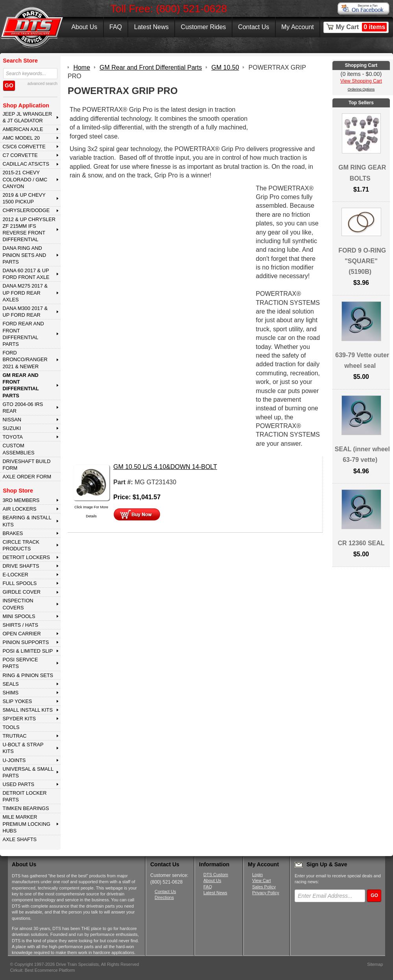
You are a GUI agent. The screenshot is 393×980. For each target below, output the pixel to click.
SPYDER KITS (19, 719)
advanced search (42, 84)
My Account (298, 27)
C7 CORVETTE (20, 155)
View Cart (261, 880)
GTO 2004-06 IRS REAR (23, 408)
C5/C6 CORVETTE (24, 147)
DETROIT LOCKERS (26, 557)
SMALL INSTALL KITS (28, 710)
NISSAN (12, 420)
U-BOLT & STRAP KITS (23, 748)
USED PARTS (18, 784)
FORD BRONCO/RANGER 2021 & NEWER (25, 360)
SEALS (10, 684)
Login (257, 875)
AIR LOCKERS (19, 509)
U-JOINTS (14, 760)
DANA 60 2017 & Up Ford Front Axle (26, 274)
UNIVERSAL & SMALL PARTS (28, 772)
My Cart (362, 27)
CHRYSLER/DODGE (26, 210)
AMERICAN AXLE (23, 129)
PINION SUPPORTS (26, 642)
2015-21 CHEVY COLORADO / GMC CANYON (25, 179)
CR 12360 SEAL (361, 543)
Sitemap (375, 964)
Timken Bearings (26, 808)
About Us (84, 27)
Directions (164, 897)
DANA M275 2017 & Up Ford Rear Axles (25, 293)
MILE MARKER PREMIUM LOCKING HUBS (26, 824)
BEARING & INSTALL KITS (27, 521)
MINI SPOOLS (19, 616)
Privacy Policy (266, 893)
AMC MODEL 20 (21, 138)
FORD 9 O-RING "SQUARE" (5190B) (362, 261)
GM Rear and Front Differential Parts (20, 385)
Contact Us (254, 27)
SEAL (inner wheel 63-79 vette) (362, 454)
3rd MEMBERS (21, 500)
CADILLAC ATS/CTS (26, 164)
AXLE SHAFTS (19, 839)
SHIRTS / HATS (20, 625)
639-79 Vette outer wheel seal (362, 360)
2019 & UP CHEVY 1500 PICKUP (24, 198)
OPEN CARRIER (21, 634)
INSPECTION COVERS (18, 604)
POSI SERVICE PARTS (20, 663)
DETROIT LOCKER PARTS (24, 796)
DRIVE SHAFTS (21, 566)
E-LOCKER (15, 575)
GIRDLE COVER (21, 592)
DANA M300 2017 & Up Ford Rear (25, 312)
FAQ (116, 27)
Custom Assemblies (18, 449)
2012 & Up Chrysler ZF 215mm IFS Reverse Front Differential (29, 230)
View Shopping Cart (361, 81)
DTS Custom (216, 875)
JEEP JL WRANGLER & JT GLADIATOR (27, 117)
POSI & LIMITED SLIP (28, 651)
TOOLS (11, 727)
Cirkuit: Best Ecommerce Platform (43, 970)
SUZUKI (12, 428)
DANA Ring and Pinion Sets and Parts (24, 255)
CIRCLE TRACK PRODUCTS (21, 545)
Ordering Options (361, 89)
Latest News (151, 27)
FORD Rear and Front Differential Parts (23, 334)
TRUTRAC (14, 736)
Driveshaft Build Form (26, 465)
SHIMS (10, 693)
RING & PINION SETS (28, 675)
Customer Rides (204, 27)
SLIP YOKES (17, 701)
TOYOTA (12, 437)
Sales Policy (264, 887)
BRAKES (13, 533)
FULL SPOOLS (19, 583)
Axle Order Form (27, 477)
